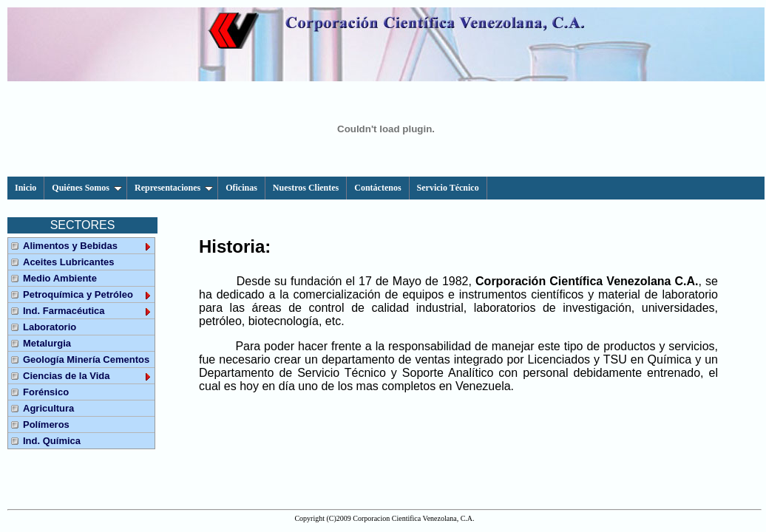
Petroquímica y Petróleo (88, 294)
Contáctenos (377, 188)
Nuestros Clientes (306, 188)
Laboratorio (50, 327)
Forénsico (46, 392)
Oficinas (241, 188)
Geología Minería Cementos (86, 359)
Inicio (26, 188)
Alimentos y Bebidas (88, 246)
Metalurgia (47, 343)
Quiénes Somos (87, 188)
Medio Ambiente (60, 278)
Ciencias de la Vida (88, 376)
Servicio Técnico (448, 188)
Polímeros (46, 424)
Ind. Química (52, 441)
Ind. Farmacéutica (88, 311)
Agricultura (48, 408)
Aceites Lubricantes (69, 262)
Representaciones (174, 188)
